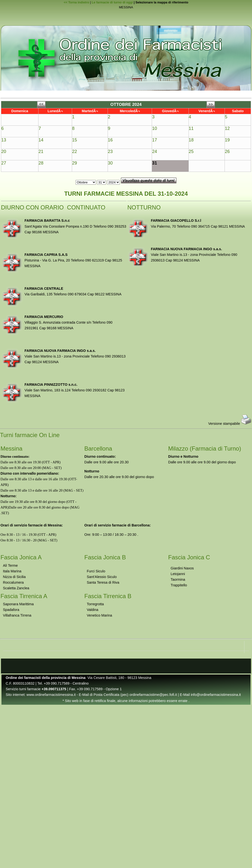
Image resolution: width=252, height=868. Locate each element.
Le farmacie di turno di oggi (112, 2)
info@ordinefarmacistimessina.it (216, 695)
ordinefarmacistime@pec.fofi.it (153, 695)
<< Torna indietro (76, 2)
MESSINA (126, 7)
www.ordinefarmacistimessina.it (51, 695)
